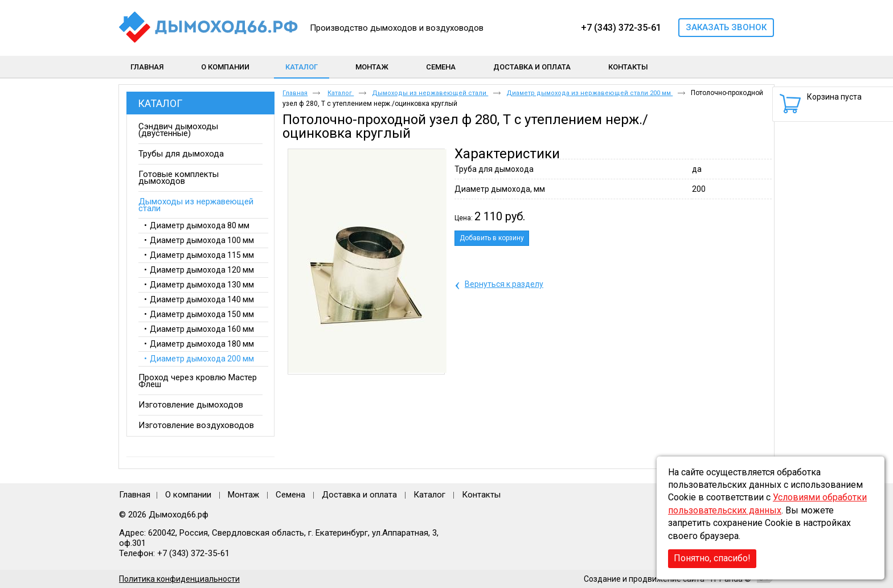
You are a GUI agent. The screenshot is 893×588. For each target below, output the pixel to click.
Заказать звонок (726, 27)
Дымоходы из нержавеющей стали (430, 93)
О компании (188, 495)
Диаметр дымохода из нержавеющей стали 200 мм (589, 93)
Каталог (302, 67)
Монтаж (245, 495)
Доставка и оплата (359, 495)
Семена (290, 495)
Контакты (481, 495)
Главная (295, 93)
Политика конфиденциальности (179, 579)
